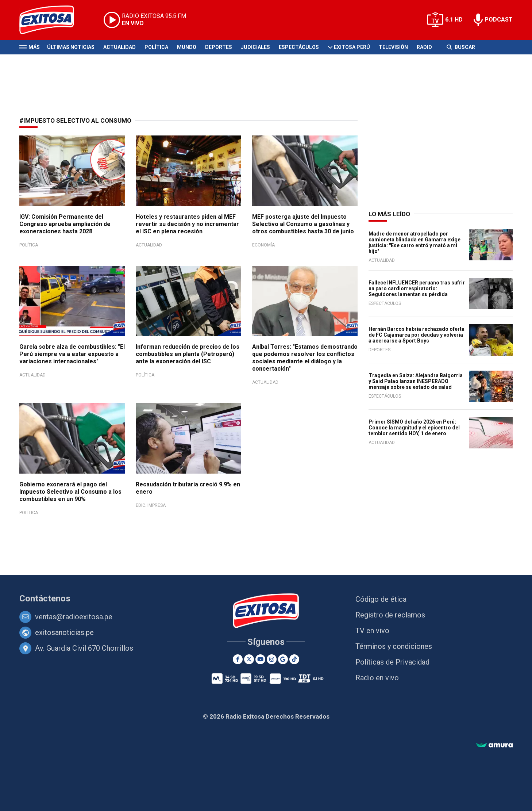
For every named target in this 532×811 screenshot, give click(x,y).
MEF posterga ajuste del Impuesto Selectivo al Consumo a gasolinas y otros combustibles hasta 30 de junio (303, 224)
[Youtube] (260, 659)
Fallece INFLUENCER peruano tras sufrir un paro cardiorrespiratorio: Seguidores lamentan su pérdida (417, 288)
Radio (424, 47)
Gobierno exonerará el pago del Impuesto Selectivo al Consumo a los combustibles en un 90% (70, 492)
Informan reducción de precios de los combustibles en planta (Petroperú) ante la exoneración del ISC (188, 354)
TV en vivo (372, 631)
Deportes (219, 47)
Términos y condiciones (394, 646)
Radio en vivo (377, 678)
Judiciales (255, 47)
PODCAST (499, 20)
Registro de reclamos (390, 615)
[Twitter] (249, 659)
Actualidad (119, 47)
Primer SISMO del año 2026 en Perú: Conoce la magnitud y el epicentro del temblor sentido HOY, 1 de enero (414, 428)
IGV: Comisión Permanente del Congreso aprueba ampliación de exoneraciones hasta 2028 (65, 224)
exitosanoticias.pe (64, 632)
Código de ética (381, 599)
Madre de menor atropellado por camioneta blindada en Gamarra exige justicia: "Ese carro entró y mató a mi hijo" (415, 242)
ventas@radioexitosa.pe (74, 617)
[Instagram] (272, 659)
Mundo (187, 47)
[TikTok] (294, 659)
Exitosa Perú (352, 47)
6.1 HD (454, 20)
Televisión (393, 47)
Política (156, 47)
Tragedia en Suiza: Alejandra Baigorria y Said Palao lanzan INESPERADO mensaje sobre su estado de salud (416, 381)
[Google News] (283, 659)
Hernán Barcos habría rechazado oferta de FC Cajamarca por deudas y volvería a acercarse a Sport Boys (417, 335)
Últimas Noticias (71, 47)
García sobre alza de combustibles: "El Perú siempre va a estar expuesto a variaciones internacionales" (72, 354)
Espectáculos (299, 47)
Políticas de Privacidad (392, 662)
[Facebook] (238, 659)
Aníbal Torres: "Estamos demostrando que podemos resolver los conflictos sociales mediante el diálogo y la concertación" (305, 358)
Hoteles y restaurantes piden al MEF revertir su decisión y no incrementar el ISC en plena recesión (187, 224)
